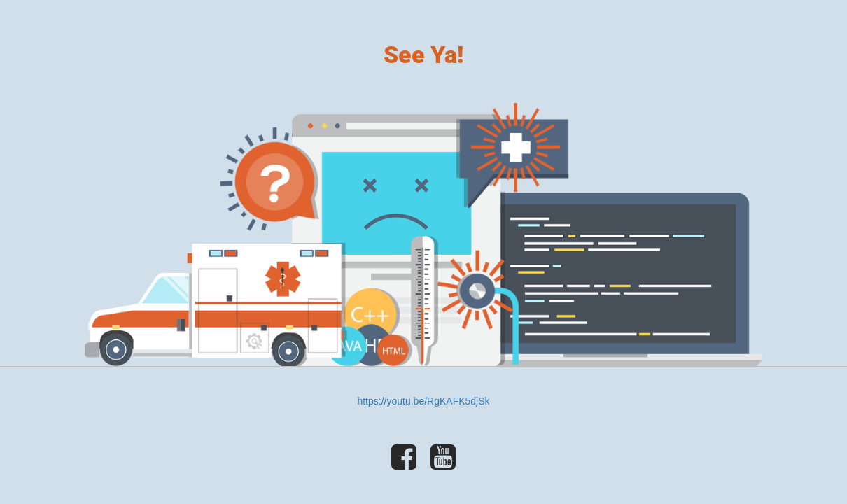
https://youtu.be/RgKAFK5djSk (423, 401)
